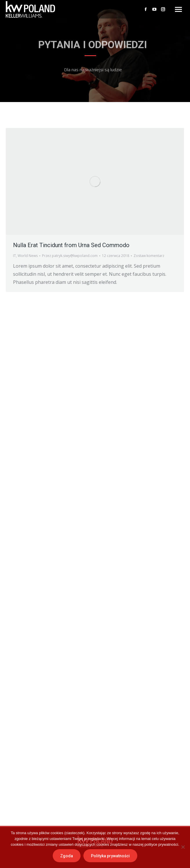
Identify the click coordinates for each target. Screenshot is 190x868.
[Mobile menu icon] (178, 9)
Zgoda (67, 856)
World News (28, 256)
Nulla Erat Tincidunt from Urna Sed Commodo (71, 245)
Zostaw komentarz (149, 256)
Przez (70, 256)
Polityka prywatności (110, 856)
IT (14, 256)
